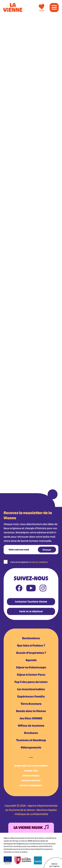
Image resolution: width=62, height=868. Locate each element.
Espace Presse (31, 776)
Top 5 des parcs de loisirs (31, 682)
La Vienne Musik (31, 828)
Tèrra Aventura (31, 704)
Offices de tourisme (31, 726)
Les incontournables (31, 689)
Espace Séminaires (31, 786)
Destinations (31, 638)
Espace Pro (31, 771)
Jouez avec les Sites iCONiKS (31, 766)
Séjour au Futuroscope (31, 667)
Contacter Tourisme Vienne (31, 602)
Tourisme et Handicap (31, 740)
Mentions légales (47, 810)
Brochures (31, 733)
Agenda (31, 660)
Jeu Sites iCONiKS (31, 718)
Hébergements (31, 748)
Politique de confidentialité (32, 814)
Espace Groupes (31, 781)
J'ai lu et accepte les (29, 562)
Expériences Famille (31, 697)
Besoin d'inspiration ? (31, 653)
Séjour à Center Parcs (31, 675)
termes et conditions (38, 562)
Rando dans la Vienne (31, 711)
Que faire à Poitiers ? (31, 646)
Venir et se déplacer (31, 611)
